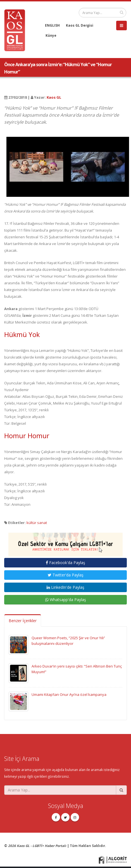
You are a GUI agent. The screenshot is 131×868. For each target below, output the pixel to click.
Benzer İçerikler (23, 621)
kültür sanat (37, 523)
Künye (51, 35)
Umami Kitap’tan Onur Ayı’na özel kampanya (69, 694)
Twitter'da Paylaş (66, 575)
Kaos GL (54, 97)
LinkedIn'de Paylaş (65, 587)
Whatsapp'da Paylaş (66, 600)
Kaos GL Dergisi (80, 25)
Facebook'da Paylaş (65, 563)
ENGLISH (52, 25)
